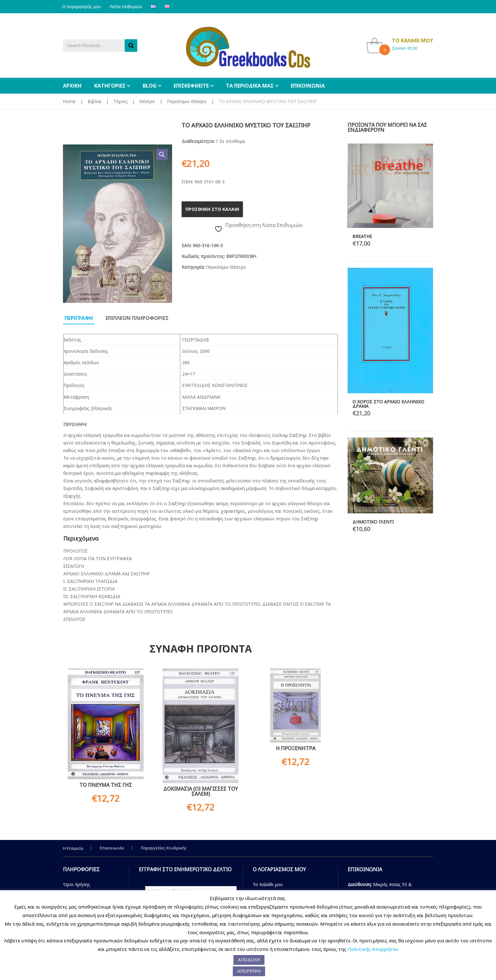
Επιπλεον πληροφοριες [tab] (137, 318)
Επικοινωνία (112, 848)
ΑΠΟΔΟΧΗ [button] (249, 960)
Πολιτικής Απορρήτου (373, 949)
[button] (162, 155)
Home (69, 101)
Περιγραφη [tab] (79, 318)
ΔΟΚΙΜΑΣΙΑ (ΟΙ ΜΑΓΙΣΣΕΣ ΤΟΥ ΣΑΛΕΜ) (201, 791)
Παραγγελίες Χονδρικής (164, 848)
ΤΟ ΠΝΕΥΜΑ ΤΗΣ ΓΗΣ (106, 785)
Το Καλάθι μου (268, 884)
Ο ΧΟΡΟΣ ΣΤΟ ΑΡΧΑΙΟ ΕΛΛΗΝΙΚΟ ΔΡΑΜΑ (388, 404)
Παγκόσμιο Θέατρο (187, 101)
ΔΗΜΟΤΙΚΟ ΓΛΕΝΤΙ (373, 522)
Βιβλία (94, 101)
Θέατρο (147, 101)
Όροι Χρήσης (77, 884)
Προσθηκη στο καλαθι (212, 209)
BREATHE (362, 236)
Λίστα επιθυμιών (128, 7)
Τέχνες (120, 101)
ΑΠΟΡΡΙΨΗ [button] (249, 971)
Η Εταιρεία (73, 848)
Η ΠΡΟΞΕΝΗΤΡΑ (296, 748)
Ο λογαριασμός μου (82, 7)
